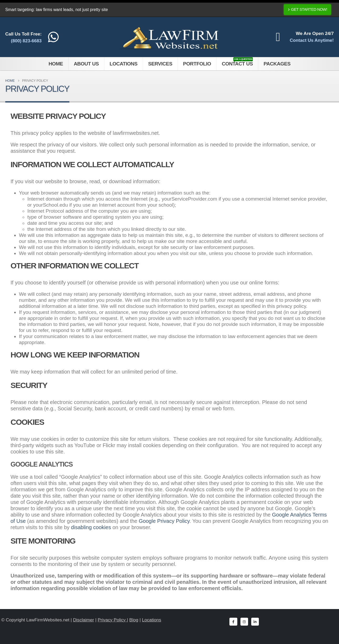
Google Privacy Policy (164, 521)
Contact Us (237, 62)
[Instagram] (244, 622)
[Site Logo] (170, 37)
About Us (86, 64)
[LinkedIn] (255, 622)
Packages (277, 64)
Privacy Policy (112, 620)
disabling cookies (91, 527)
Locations (124, 64)
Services (160, 64)
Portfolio (197, 64)
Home (56, 64)
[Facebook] (233, 622)
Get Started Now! (307, 9)
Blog (134, 620)
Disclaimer (84, 620)
